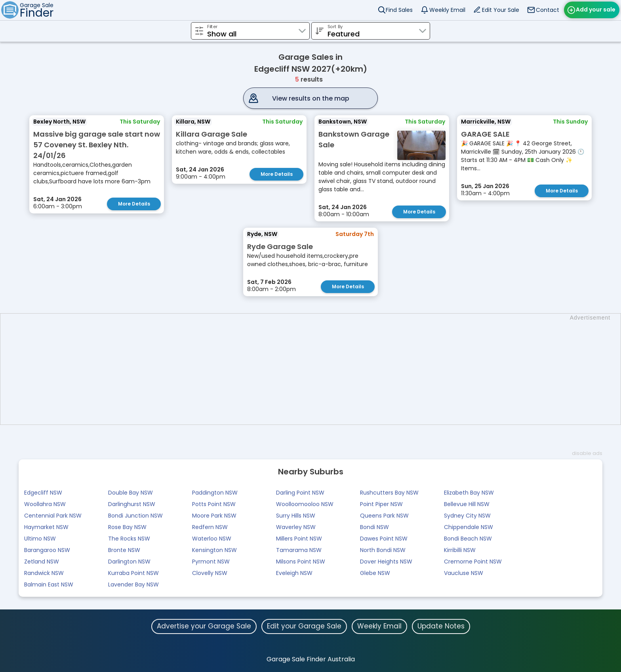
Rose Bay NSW (127, 527)
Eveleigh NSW (294, 573)
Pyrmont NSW (211, 562)
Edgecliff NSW (43, 493)
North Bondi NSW (383, 550)
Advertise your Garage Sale (204, 626)
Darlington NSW (129, 562)
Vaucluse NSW (464, 573)
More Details (134, 204)
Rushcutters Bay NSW (389, 493)
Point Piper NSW (381, 504)
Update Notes (441, 626)
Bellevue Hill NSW (467, 504)
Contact (548, 10)
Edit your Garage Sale (304, 626)
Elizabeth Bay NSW (469, 493)
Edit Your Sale (501, 10)
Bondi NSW (374, 527)
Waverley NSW (296, 527)
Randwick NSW (44, 573)
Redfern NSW (210, 527)
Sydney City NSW (467, 516)
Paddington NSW (215, 493)
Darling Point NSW (300, 493)
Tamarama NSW (299, 550)
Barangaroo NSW (47, 550)
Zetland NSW (42, 562)
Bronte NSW (124, 550)
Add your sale (596, 10)
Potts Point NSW (214, 504)
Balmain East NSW (49, 584)
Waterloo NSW (212, 539)
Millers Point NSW (299, 539)
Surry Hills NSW (296, 516)
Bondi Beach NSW (468, 539)
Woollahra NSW (45, 504)
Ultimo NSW (40, 539)
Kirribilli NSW (460, 550)
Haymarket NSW (46, 527)
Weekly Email (447, 10)
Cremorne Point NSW (473, 562)
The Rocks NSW (129, 539)
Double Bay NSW (130, 493)
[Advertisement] (314, 369)
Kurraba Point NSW (133, 573)
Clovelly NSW (210, 573)
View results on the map (311, 98)
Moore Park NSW (214, 516)
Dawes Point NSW (384, 539)
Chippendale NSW (469, 527)
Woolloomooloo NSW (305, 504)
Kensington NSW (214, 550)
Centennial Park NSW (53, 516)
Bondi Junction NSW (135, 516)
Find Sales (399, 10)
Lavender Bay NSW (133, 584)
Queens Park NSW (384, 516)
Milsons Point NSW (301, 562)
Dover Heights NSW (386, 562)
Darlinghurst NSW (132, 504)
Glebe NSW (375, 573)
